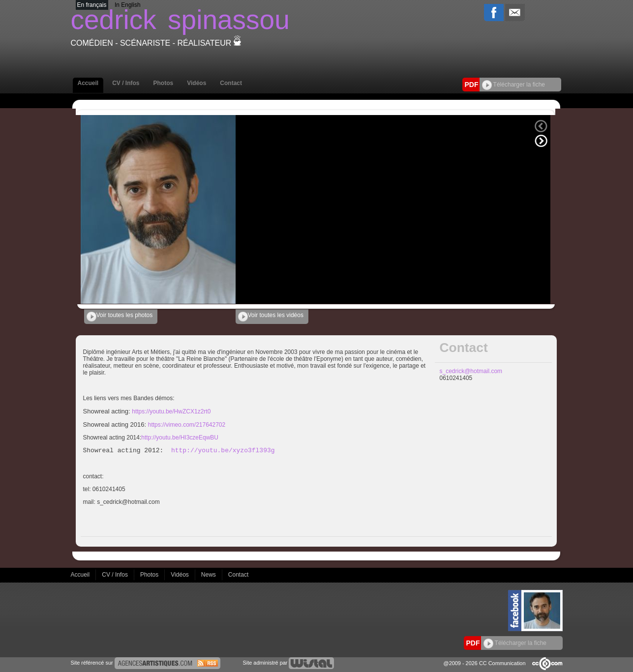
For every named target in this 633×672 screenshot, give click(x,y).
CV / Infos (126, 83)
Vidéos (196, 83)
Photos (164, 83)
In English (128, 5)
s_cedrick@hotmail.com (471, 371)
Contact (231, 83)
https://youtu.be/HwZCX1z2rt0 (171, 411)
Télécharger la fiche (514, 85)
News (209, 575)
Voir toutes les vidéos (271, 317)
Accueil (88, 83)
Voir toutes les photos (120, 317)
